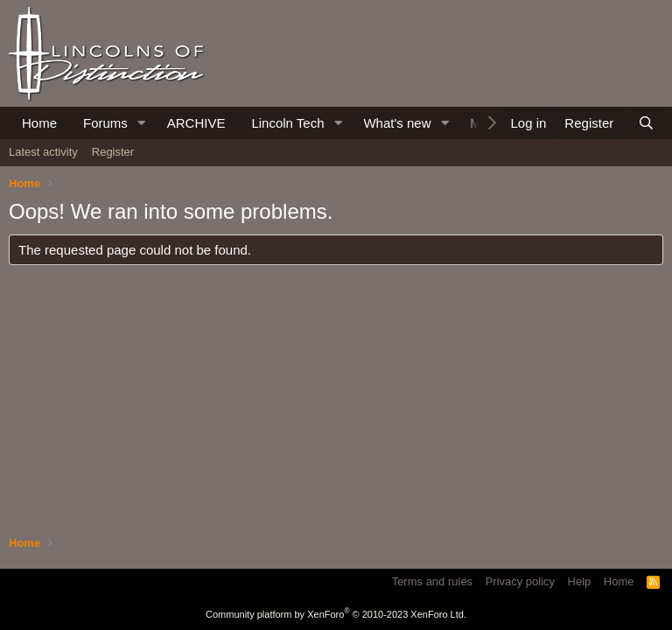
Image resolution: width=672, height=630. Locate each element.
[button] (142, 123)
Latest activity (43, 152)
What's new (397, 123)
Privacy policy (520, 581)
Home (39, 123)
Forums (105, 123)
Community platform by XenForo (336, 614)
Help (580, 581)
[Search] (646, 123)
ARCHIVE (196, 123)
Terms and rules (432, 581)
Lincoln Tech (287, 123)
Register (113, 152)
